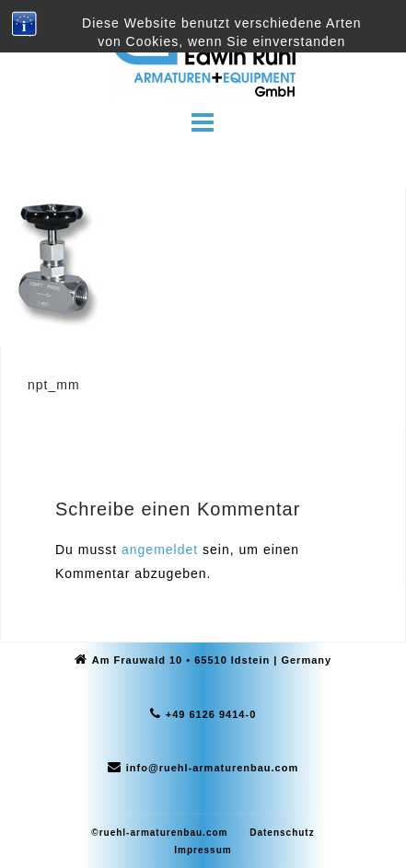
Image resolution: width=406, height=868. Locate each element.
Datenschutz (282, 833)
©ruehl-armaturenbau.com (159, 833)
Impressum (203, 850)
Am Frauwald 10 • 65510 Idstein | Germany (212, 660)
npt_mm (54, 385)
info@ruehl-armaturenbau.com (212, 768)
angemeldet (160, 550)
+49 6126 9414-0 (211, 714)
